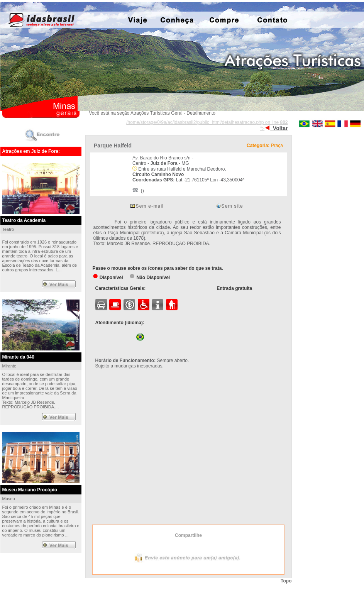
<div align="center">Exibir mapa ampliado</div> (187, 450)
